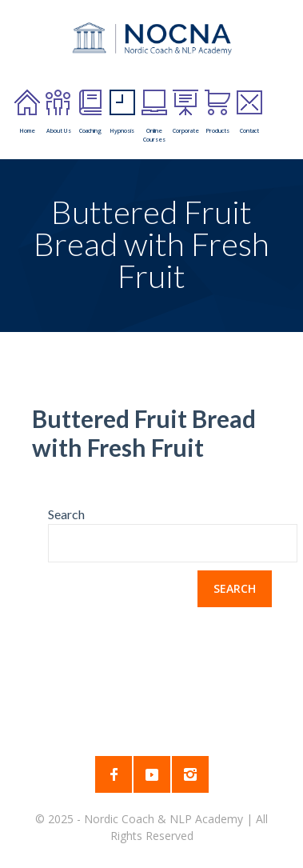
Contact (249, 112)
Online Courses (154, 116)
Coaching (90, 112)
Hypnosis (122, 112)
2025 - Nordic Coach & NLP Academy (147, 819)
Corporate (186, 112)
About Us (58, 112)
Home (27, 112)
